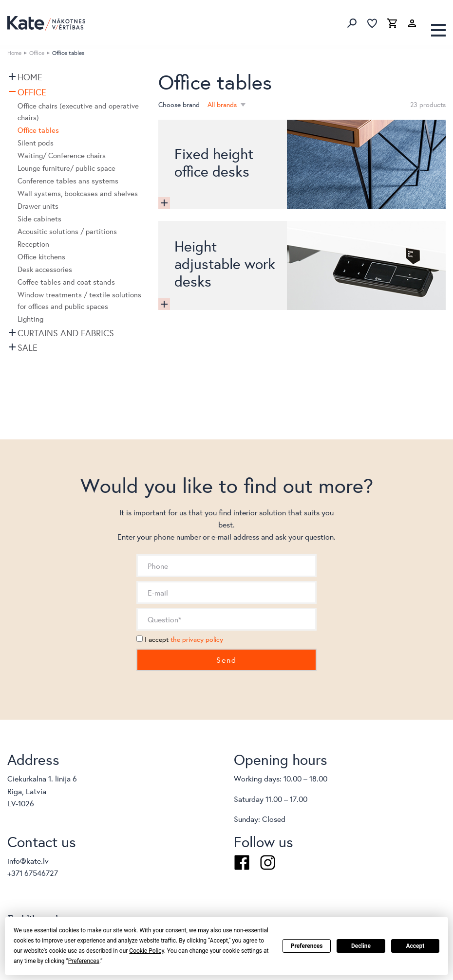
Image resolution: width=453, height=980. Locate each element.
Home (14, 53)
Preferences (307, 946)
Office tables (38, 130)
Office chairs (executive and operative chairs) (78, 112)
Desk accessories (45, 269)
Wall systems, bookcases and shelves (78, 193)
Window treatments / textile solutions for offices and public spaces (79, 300)
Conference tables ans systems (68, 181)
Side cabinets (39, 219)
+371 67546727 (33, 873)
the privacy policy (197, 639)
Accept (415, 946)
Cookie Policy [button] (146, 951)
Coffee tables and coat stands (66, 282)
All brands (223, 105)
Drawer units (38, 206)
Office (37, 53)
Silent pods (36, 143)
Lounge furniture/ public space (66, 168)
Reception (33, 244)
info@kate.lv (28, 861)
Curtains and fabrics (66, 333)
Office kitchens (41, 257)
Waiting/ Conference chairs (62, 155)
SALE (28, 347)
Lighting (30, 319)
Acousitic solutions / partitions (67, 231)
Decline (361, 946)
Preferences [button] (84, 961)
